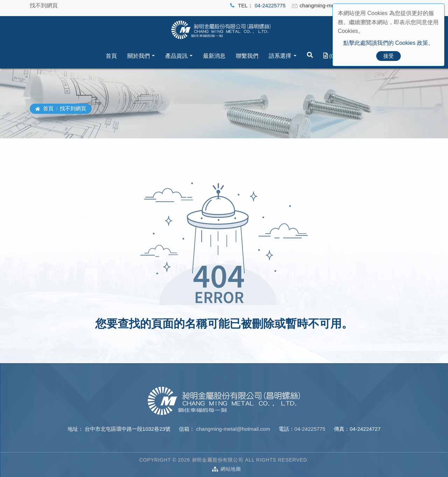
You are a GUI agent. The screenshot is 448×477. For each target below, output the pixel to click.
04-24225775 (270, 5)
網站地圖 (231, 469)
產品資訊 (176, 56)
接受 (388, 56)
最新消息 (214, 56)
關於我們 (139, 56)
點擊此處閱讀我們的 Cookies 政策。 (389, 43)
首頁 (111, 56)
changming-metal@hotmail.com (232, 429)
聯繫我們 (247, 56)
